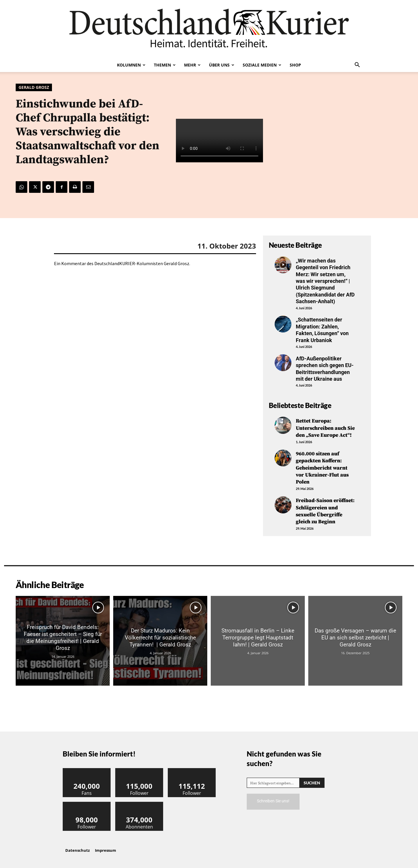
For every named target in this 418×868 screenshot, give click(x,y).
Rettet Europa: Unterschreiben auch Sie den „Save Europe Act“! (325, 428)
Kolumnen (131, 65)
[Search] (312, 780)
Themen (165, 65)
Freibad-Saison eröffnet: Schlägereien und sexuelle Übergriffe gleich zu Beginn (325, 509)
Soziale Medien (262, 65)
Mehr (192, 65)
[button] (357, 65)
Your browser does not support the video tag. (219, 141)
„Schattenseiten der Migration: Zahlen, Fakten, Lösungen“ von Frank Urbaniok (322, 330)
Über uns (222, 65)
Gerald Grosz (34, 87)
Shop (295, 65)
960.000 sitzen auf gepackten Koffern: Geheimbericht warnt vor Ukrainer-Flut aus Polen (322, 467)
